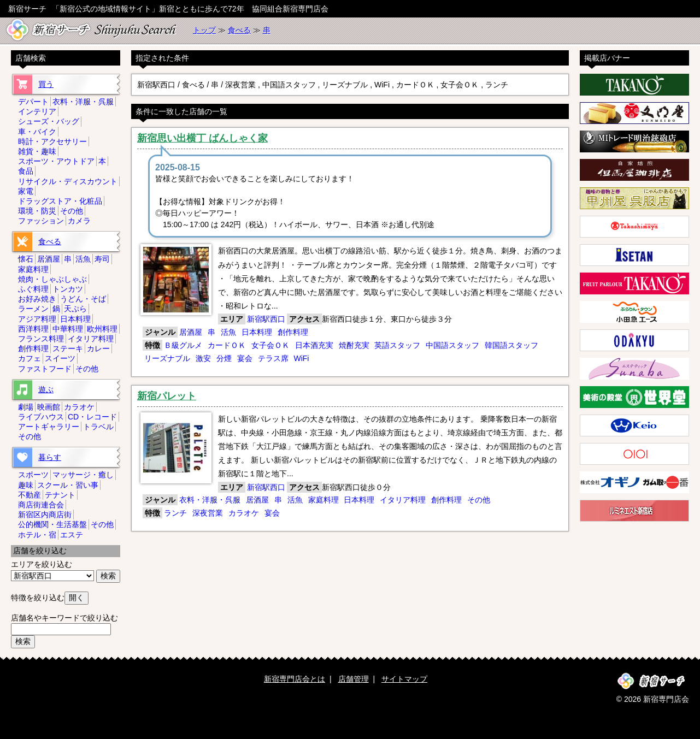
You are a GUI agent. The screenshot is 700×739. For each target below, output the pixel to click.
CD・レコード (92, 417)
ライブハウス (41, 417)
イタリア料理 (403, 500)
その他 (479, 500)
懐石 (26, 259)
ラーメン (33, 309)
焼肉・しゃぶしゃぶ (52, 279)
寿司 (102, 259)
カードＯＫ (227, 345)
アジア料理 (37, 319)
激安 (203, 358)
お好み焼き (37, 299)
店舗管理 (354, 679)
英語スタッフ (397, 345)
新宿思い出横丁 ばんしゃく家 (202, 138)
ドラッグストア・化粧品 (60, 201)
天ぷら (75, 309)
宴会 (245, 358)
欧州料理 (102, 329)
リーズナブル (167, 358)
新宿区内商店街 (45, 515)
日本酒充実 (314, 345)
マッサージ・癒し (83, 475)
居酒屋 (191, 332)
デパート (33, 102)
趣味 (26, 485)
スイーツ (60, 358)
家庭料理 (323, 500)
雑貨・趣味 (37, 151)
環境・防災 (37, 211)
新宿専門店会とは (295, 679)
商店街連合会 (41, 505)
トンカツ (68, 289)
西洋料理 (33, 329)
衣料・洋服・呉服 (210, 500)
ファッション (41, 221)
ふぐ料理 (33, 289)
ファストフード (45, 369)
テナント (60, 495)
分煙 (224, 358)
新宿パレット (167, 396)
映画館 (49, 407)
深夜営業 (208, 513)
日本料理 (257, 332)
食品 (26, 171)
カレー (98, 348)
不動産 (30, 495)
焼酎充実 (354, 345)
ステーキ (68, 348)
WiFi (301, 358)
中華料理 (68, 329)
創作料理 (293, 332)
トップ (204, 30)
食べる (239, 30)
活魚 (228, 332)
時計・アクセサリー (52, 141)
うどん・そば (83, 299)
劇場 (26, 407)
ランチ (175, 513)
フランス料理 (41, 339)
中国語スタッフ (452, 345)
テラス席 (273, 358)
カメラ (79, 221)
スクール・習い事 (68, 485)
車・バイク (37, 132)
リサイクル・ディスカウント (68, 181)
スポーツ (33, 475)
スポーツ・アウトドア (56, 161)
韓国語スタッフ (511, 345)
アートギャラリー (49, 427)
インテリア (37, 111)
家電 (26, 191)
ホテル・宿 (37, 535)
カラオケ (244, 513)
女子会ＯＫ (270, 345)
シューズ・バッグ (49, 121)
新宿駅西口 (266, 319)
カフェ (30, 358)
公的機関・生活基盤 (52, 524)
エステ (72, 535)
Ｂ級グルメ (183, 345)
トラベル (98, 427)
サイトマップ (404, 679)
